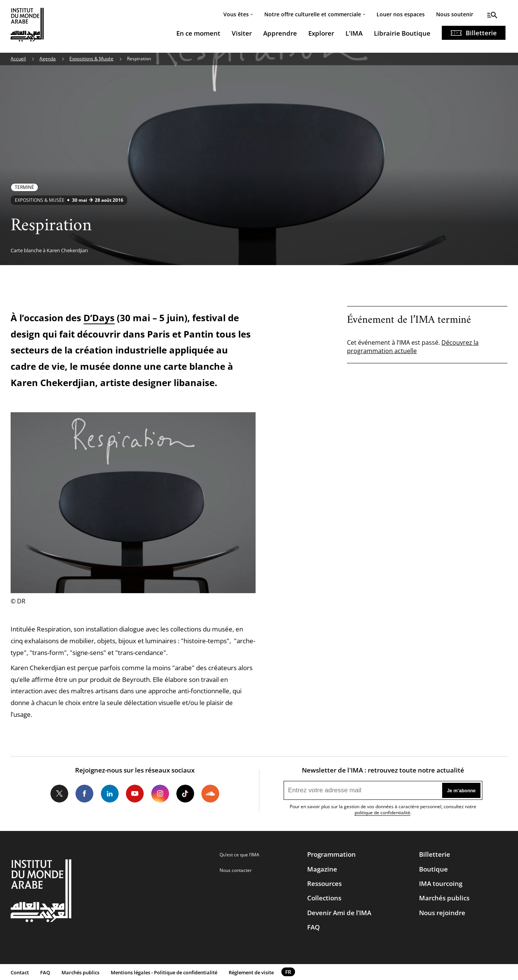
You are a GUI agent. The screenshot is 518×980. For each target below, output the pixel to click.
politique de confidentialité (382, 813)
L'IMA (354, 33)
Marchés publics (444, 898)
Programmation (331, 854)
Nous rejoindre (442, 913)
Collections (324, 898)
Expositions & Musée (91, 59)
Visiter (242, 33)
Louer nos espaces (401, 14)
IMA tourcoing (441, 883)
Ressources (324, 883)
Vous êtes (236, 14)
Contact (20, 972)
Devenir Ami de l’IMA (339, 913)
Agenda (48, 59)
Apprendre (280, 33)
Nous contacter (236, 870)
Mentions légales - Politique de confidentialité (164, 972)
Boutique (433, 869)
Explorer (321, 33)
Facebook (84, 794)
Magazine (322, 869)
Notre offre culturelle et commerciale (313, 14)
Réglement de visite (251, 972)
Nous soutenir (455, 14)
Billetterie (481, 33)
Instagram (160, 794)
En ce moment (198, 33)
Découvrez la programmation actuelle (413, 347)
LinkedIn (110, 794)
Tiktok (185, 794)
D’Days (99, 318)
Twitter (59, 794)
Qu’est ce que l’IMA (239, 855)
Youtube (135, 794)
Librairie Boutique (402, 33)
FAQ (313, 927)
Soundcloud (210, 794)
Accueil (18, 59)
